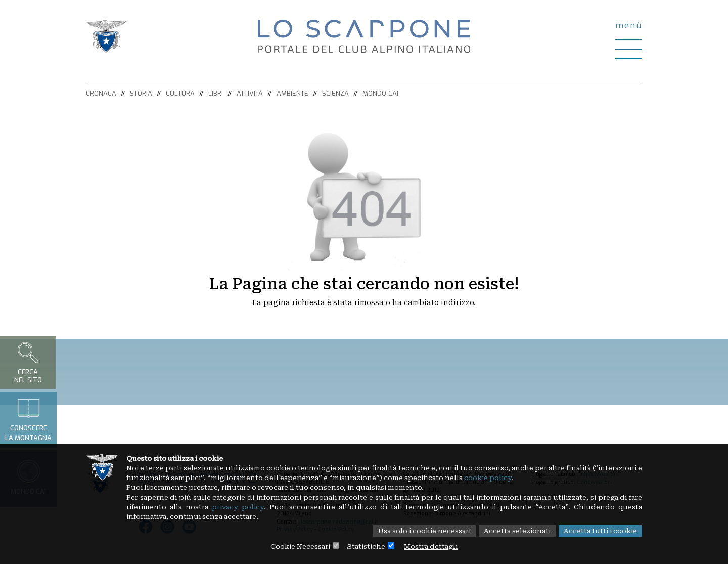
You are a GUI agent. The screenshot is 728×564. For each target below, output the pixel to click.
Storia (141, 93)
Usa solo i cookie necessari (412, 531)
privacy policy (298, 506)
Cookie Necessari (297, 546)
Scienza (335, 93)
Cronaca (101, 93)
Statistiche (366, 546)
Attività (250, 93)
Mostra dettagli (435, 546)
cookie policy (563, 475)
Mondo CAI (380, 93)
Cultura (180, 93)
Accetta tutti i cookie (598, 531)
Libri (216, 93)
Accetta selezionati (511, 531)
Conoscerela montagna (28, 419)
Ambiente (292, 93)
